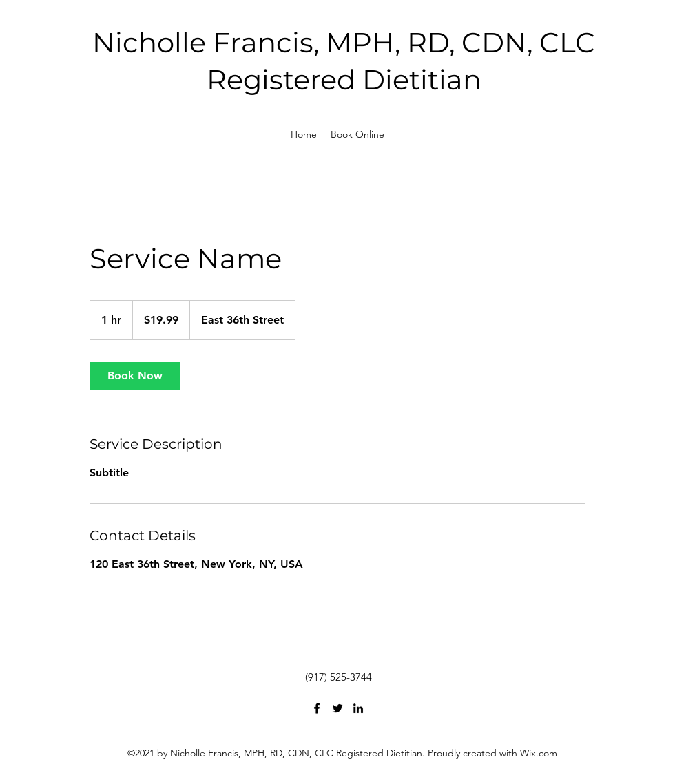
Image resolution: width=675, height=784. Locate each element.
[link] (135, 376)
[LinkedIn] (358, 708)
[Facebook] (317, 708)
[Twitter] (337, 708)
